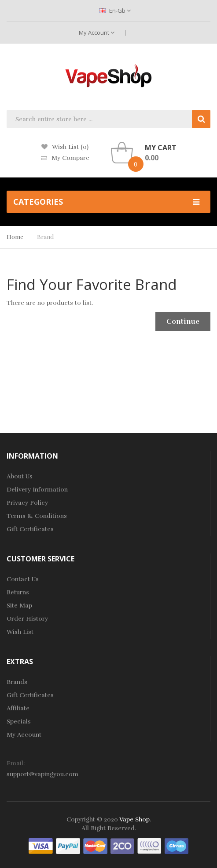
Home (15, 237)
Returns (18, 592)
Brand (45, 237)
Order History (27, 619)
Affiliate (18, 708)
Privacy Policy (27, 503)
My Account (97, 33)
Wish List (20, 632)
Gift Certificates (30, 529)
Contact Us (23, 579)
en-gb (115, 11)
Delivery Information (37, 490)
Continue (183, 322)
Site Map (19, 606)
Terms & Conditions (37, 516)
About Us (20, 476)
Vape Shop (134, 819)
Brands (17, 682)
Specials (19, 722)
